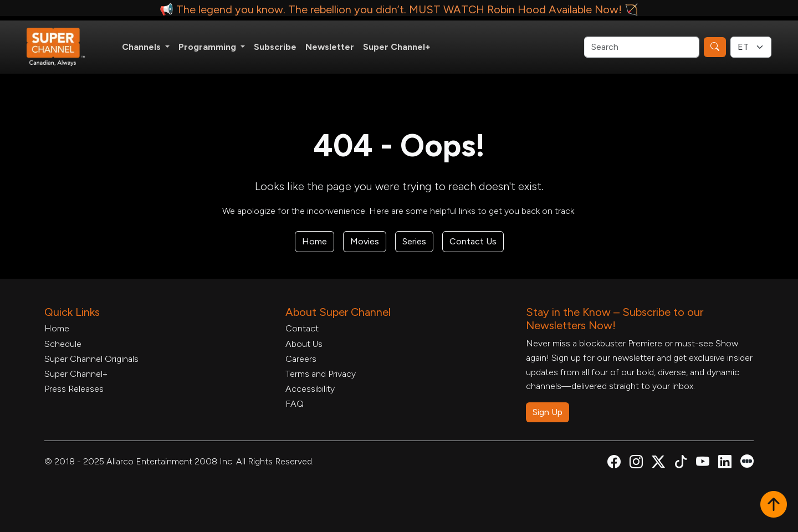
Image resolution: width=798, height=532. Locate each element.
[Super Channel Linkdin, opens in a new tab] (725, 464)
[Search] (642, 47)
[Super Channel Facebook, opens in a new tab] (614, 464)
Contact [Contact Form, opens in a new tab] (302, 328)
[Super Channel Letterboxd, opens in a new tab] (747, 460)
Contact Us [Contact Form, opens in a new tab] (473, 241)
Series (414, 241)
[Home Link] (63, 47)
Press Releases (74, 389)
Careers (301, 359)
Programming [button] (208, 47)
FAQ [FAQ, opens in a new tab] (295, 404)
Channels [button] (142, 47)
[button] (774, 505)
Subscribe (275, 47)
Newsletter (330, 47)
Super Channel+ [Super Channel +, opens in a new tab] (397, 47)
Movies (365, 241)
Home (314, 241)
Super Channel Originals (91, 359)
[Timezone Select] (751, 47)
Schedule (63, 344)
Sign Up (548, 412)
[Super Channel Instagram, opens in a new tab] (636, 464)
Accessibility (310, 389)
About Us (304, 344)
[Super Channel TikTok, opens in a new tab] (681, 464)
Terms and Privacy (321, 374)
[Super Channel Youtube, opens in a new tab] (703, 464)
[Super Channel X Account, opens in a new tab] (658, 464)
